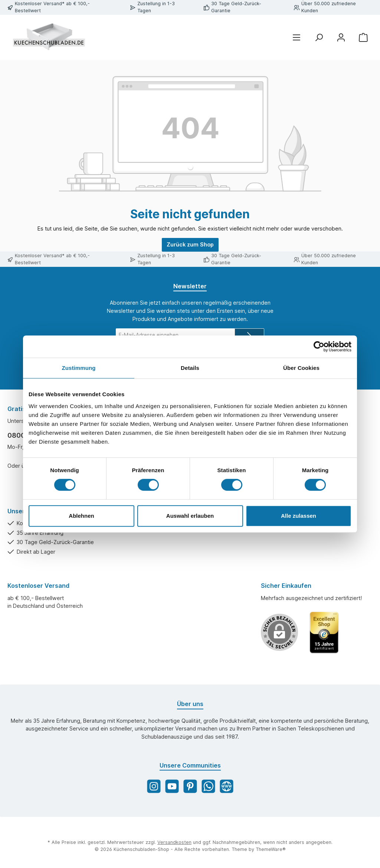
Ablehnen (81, 516)
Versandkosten (174, 842)
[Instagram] (154, 786)
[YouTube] (172, 786)
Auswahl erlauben (190, 516)
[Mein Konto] (341, 37)
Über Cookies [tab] (301, 368)
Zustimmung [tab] (79, 368)
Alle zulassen (299, 516)
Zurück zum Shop (190, 244)
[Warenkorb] (363, 37)
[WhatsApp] (208, 786)
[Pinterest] (190, 786)
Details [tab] (190, 368)
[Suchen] (319, 37)
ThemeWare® (271, 849)
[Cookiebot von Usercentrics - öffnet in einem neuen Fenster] (319, 347)
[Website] (227, 786)
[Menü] (297, 37)
